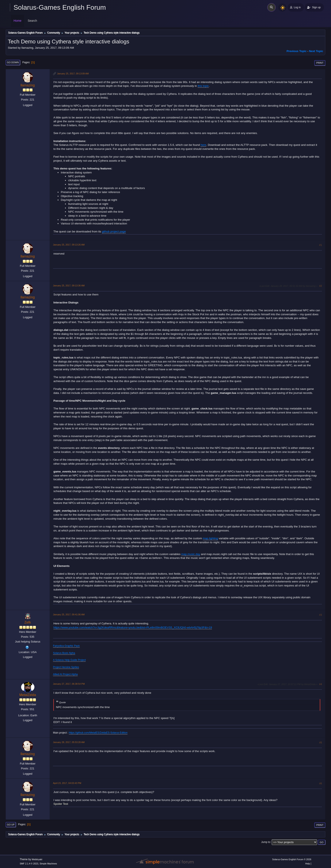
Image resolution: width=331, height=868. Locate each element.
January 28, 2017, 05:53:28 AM (69, 742)
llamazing (28, 85)
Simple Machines (48, 864)
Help (308, 864)
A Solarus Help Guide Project (69, 660)
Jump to (266, 842)
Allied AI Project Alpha (65, 674)
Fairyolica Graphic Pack (66, 646)
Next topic (316, 51)
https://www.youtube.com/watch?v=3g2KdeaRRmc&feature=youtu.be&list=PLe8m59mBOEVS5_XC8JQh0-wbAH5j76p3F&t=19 (133, 627)
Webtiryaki (37, 859)
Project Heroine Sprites (66, 667)
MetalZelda (28, 695)
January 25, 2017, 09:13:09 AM (73, 74)
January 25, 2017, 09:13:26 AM (69, 245)
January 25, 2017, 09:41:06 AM (69, 614)
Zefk (28, 622)
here (203, 145)
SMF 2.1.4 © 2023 (29, 864)
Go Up (11, 825)
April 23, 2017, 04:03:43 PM (67, 783)
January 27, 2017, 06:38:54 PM (69, 684)
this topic (203, 86)
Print (320, 63)
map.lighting (210, 538)
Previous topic (296, 51)
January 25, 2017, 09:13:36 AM (69, 286)
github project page (114, 231)
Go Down (13, 62)
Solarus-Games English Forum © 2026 (292, 859)
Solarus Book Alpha (64, 653)
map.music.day (191, 554)
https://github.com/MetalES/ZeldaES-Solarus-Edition (98, 733)
